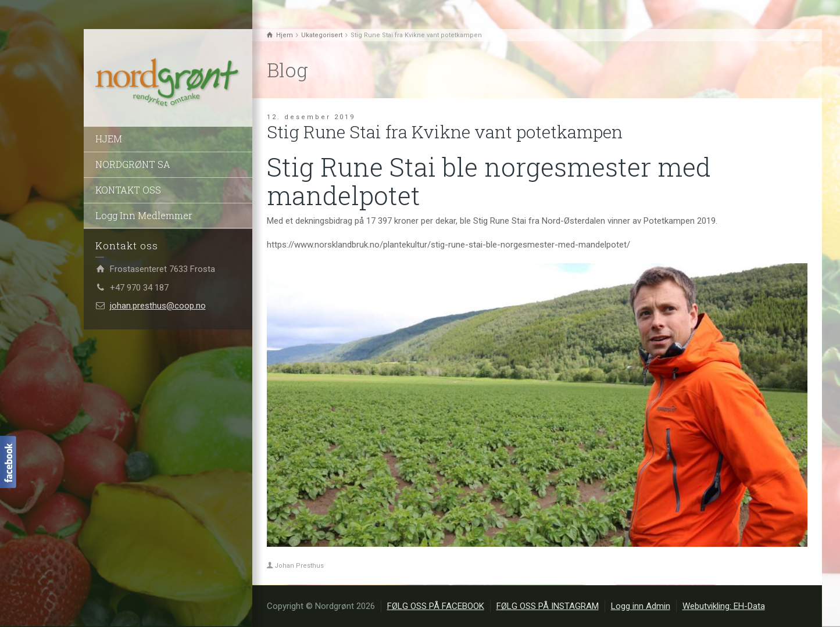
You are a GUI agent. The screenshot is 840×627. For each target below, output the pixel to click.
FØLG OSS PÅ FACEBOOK (436, 606)
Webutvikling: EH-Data (724, 606)
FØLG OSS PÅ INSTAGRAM (548, 606)
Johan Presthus (299, 566)
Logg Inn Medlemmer (144, 215)
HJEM (109, 139)
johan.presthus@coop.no (158, 306)
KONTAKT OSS (128, 190)
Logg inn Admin (641, 606)
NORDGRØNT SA (133, 164)
